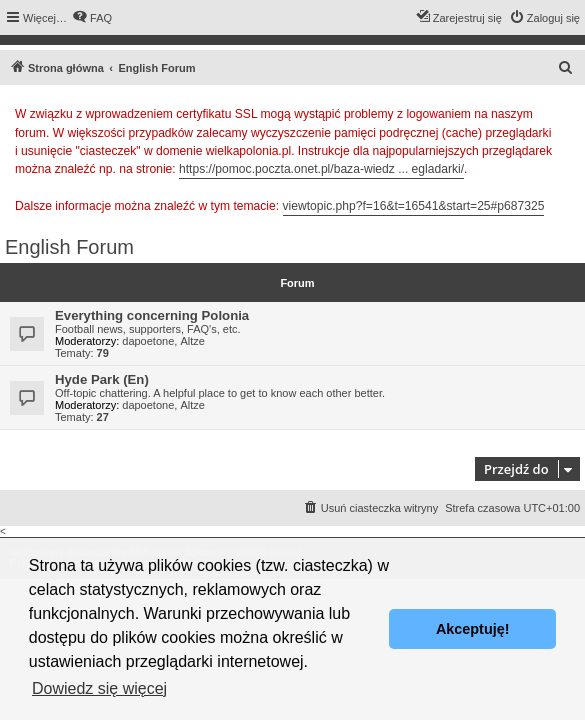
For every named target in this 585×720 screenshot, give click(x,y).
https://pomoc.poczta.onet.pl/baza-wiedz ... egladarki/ (321, 169)
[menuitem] (92, 18)
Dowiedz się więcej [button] (99, 688)
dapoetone (148, 341)
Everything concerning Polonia (152, 315)
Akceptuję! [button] (473, 629)
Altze (192, 341)
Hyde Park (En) (102, 379)
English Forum (69, 247)
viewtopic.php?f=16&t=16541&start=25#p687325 (414, 206)
